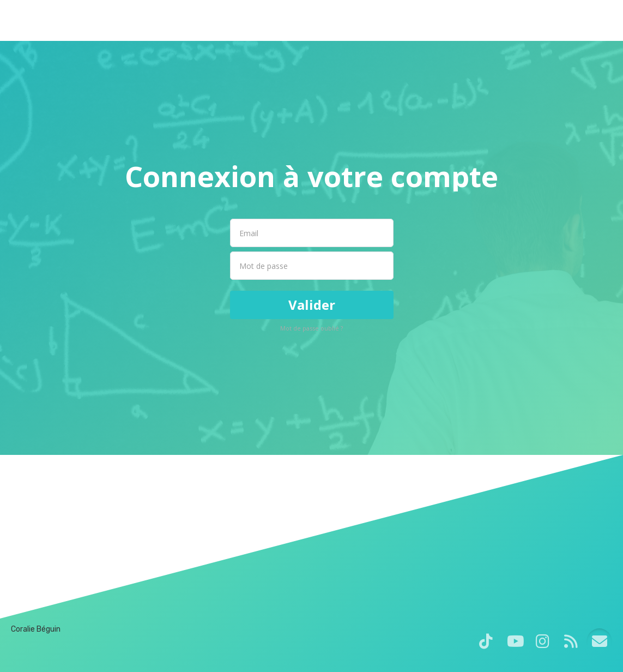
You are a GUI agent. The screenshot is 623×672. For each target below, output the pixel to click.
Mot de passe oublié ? (311, 328)
